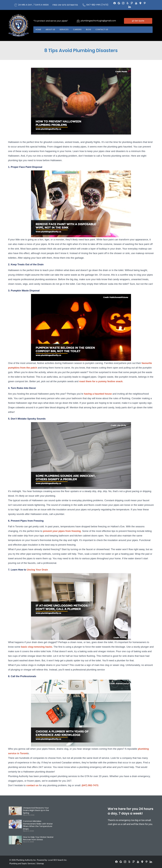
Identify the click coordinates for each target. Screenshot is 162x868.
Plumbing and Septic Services (22, 864)
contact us (32, 785)
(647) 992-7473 (90, 785)
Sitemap (40, 864)
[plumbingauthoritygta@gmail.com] (78, 21)
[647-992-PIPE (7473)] (84, 5)
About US (52, 30)
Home (39, 30)
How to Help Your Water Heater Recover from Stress (38, 838)
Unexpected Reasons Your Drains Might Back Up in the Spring (36, 810)
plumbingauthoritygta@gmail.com (98, 21)
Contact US (106, 30)
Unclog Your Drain (37, 570)
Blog (92, 30)
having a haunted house (98, 394)
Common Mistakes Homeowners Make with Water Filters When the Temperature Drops (38, 825)
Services (66, 30)
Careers (80, 30)
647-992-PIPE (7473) (97, 5)
